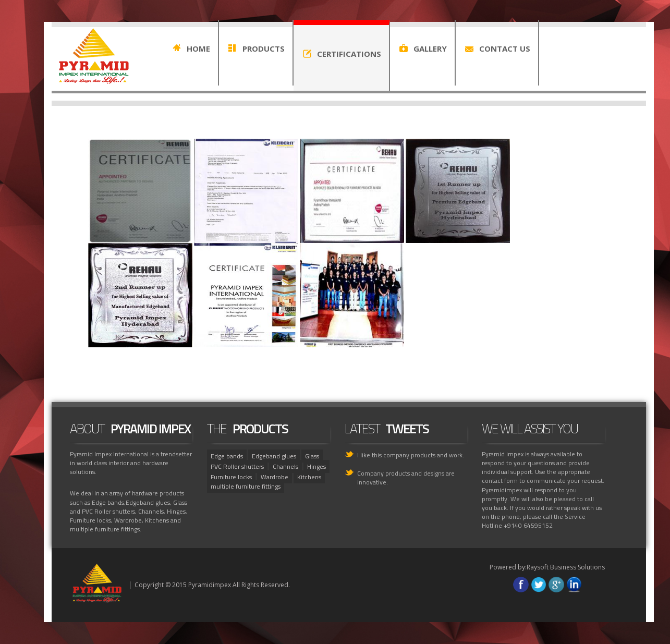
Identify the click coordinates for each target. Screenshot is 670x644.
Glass (312, 456)
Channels (285, 466)
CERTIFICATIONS (349, 54)
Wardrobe (275, 477)
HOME (198, 48)
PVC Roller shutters (237, 466)
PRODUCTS (264, 48)
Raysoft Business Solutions (566, 567)
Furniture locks (231, 477)
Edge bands (227, 456)
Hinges (316, 466)
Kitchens (309, 477)
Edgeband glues (274, 456)
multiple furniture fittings (246, 486)
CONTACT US (505, 48)
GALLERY (430, 48)
